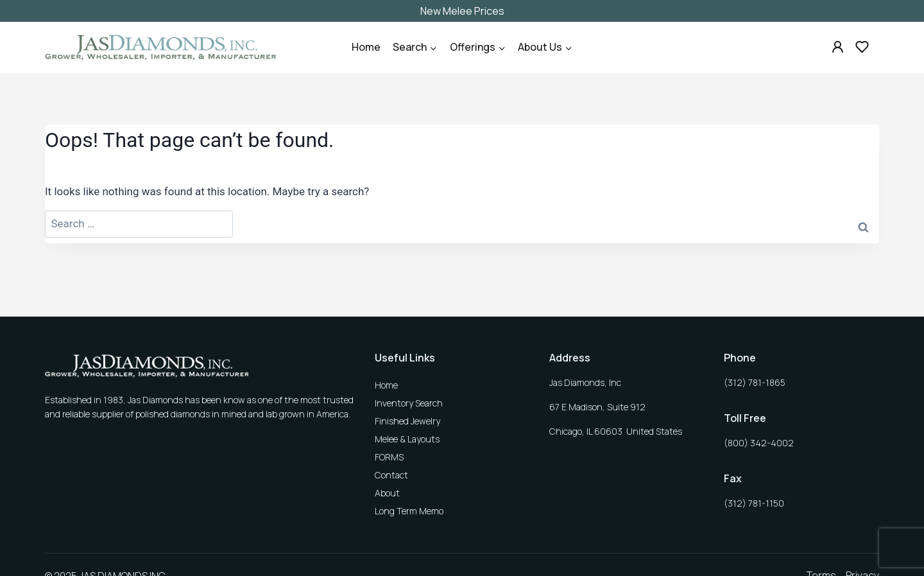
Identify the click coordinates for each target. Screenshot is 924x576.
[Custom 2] (862, 47)
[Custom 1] (838, 47)
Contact (391, 475)
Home (366, 47)
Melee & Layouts (407, 439)
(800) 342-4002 (759, 443)
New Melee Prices (462, 11)
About (387, 493)
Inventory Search (409, 403)
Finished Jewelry (407, 421)
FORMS (389, 457)
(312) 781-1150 (754, 503)
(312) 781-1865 (755, 382)
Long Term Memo (409, 511)
